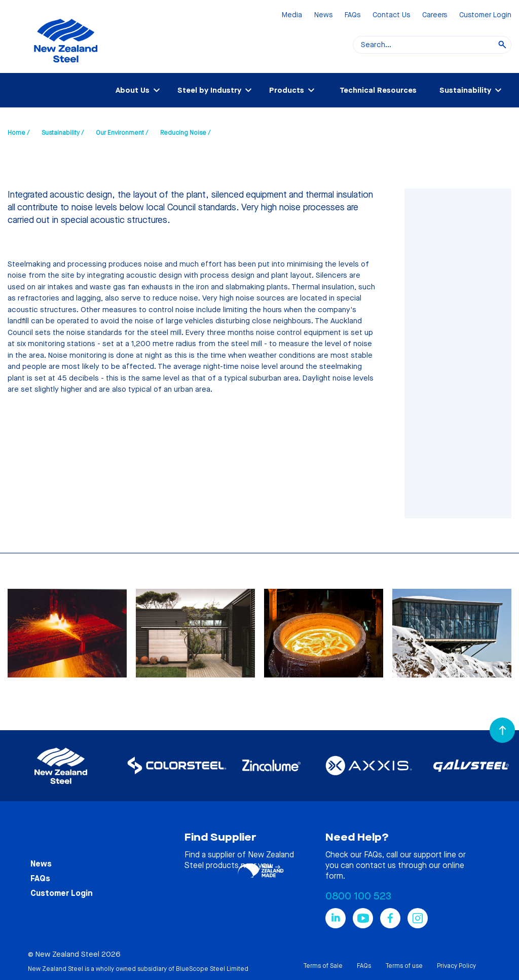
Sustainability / (63, 133)
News (323, 15)
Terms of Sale (323, 966)
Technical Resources (378, 90)
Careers (435, 15)
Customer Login (485, 15)
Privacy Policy (456, 966)
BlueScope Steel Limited (212, 969)
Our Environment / (122, 133)
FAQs (353, 15)
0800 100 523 (358, 896)
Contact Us (391, 15)
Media (292, 15)
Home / (18, 133)
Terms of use (404, 966)
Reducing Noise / (185, 133)
